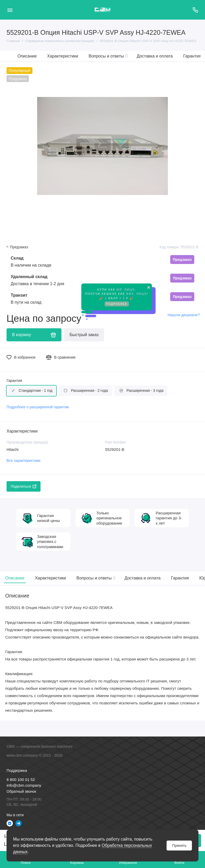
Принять (179, 846)
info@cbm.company (24, 785)
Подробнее (117, 303)
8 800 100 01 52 (21, 780)
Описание (27, 56)
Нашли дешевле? (184, 315)
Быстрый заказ (84, 335)
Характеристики (63, 56)
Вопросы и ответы (108, 56)
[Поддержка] (195, 10)
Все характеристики (23, 461)
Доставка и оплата (155, 56)
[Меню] (10, 10)
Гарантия (192, 56)
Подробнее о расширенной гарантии (38, 407)
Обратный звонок (21, 791)
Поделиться (24, 486)
